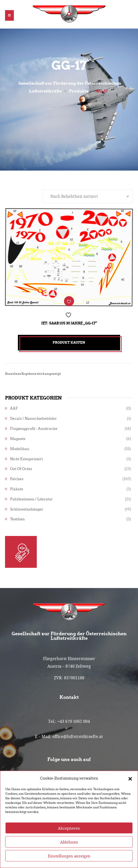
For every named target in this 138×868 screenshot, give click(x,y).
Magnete (18, 439)
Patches (17, 479)
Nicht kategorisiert (26, 459)
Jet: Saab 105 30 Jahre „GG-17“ (69, 323)
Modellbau (20, 449)
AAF (14, 408)
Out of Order (21, 469)
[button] (130, 783)
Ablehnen (69, 846)
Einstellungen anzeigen (69, 860)
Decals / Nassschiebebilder (33, 419)
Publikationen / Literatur (31, 499)
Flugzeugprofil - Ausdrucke (34, 429)
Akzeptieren (69, 832)
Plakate (17, 489)
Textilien (17, 519)
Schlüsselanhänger (27, 509)
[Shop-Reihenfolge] (88, 196)
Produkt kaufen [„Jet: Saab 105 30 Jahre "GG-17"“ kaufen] (69, 343)
